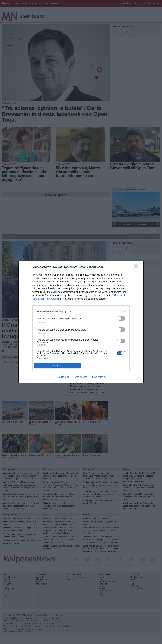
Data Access (81, 377)
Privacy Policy (99, 377)
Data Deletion (63, 377)
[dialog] (81, 322)
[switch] (121, 318)
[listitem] (81, 311)
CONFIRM (58, 366)
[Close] (137, 267)
